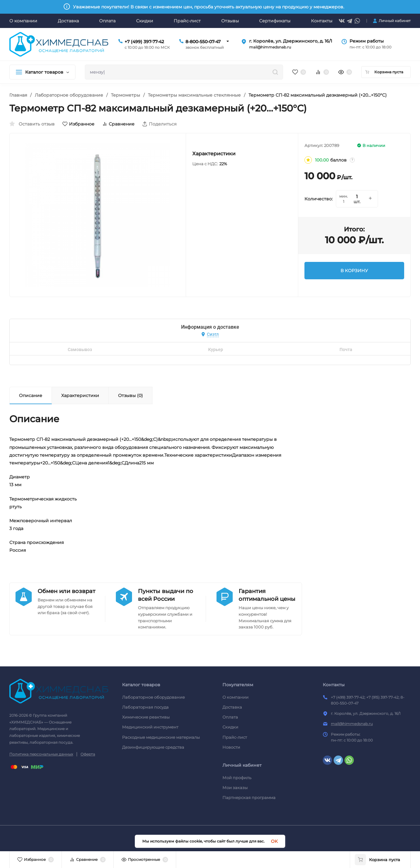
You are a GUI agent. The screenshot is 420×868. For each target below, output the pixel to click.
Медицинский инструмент (150, 727)
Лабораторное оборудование (69, 95)
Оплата (230, 717)
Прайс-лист (235, 737)
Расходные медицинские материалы (161, 737)
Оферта (88, 754)
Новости (231, 747)
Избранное (78, 124)
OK (274, 841)
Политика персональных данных (41, 754)
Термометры (126, 95)
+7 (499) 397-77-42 (144, 42)
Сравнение (118, 124)
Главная (18, 95)
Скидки (230, 727)
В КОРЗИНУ (354, 271)
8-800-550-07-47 (203, 42)
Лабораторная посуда (145, 707)
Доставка (232, 707)
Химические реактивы (146, 717)
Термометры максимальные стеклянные (194, 95)
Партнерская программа (249, 797)
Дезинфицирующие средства (153, 747)
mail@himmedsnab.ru (352, 724)
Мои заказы (235, 788)
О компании (235, 697)
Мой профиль (237, 778)
